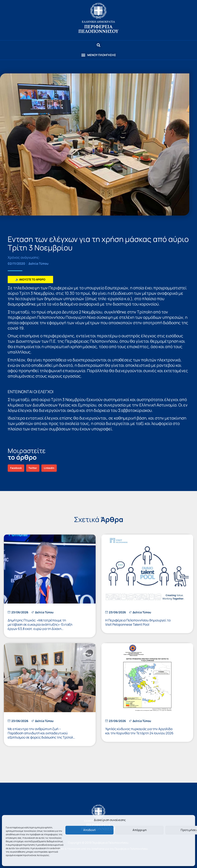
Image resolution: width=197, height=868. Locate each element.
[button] (98, 55)
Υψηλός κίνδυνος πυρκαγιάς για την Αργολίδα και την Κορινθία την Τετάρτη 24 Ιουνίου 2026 (139, 731)
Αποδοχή (89, 830)
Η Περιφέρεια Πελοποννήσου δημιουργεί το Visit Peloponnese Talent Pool (138, 622)
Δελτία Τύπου (38, 264)
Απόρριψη (140, 830)
